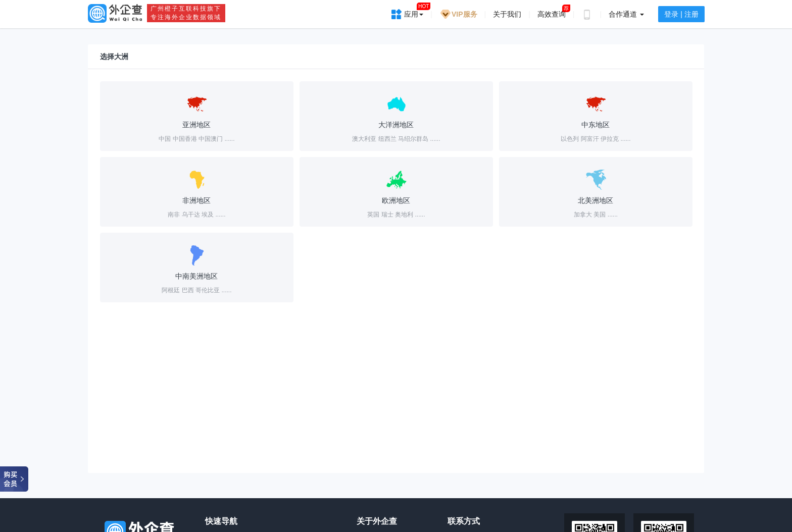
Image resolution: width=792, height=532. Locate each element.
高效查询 (552, 14)
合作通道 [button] (626, 14)
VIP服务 (458, 14)
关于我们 (507, 14)
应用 (414, 11)
